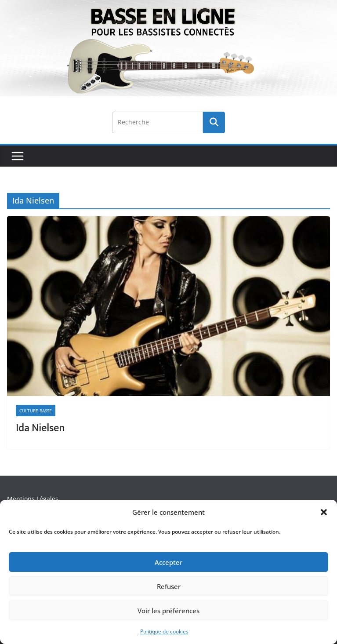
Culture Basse (36, 411)
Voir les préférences (168, 611)
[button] (324, 512)
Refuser (169, 586)
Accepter (168, 562)
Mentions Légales (33, 499)
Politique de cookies (164, 631)
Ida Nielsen (40, 428)
